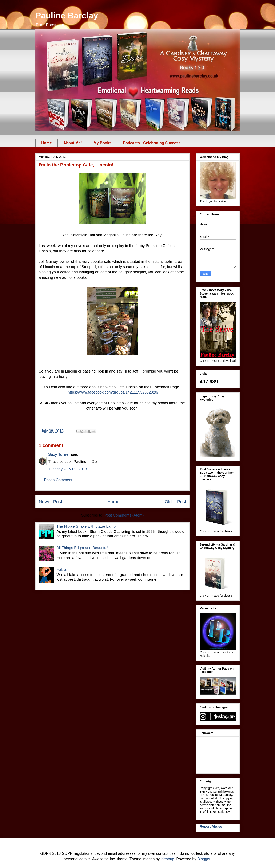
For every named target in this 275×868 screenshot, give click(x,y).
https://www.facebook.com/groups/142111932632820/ (113, 392)
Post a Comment (58, 480)
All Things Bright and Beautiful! (82, 548)
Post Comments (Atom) (124, 515)
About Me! (73, 143)
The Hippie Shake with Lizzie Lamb (86, 526)
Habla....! (64, 569)
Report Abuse (211, 826)
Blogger (204, 859)
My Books (102, 143)
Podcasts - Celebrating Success (152, 143)
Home (47, 143)
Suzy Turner (59, 454)
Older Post (175, 502)
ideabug (167, 859)
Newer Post (51, 502)
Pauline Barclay (67, 16)
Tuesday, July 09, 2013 (68, 469)
